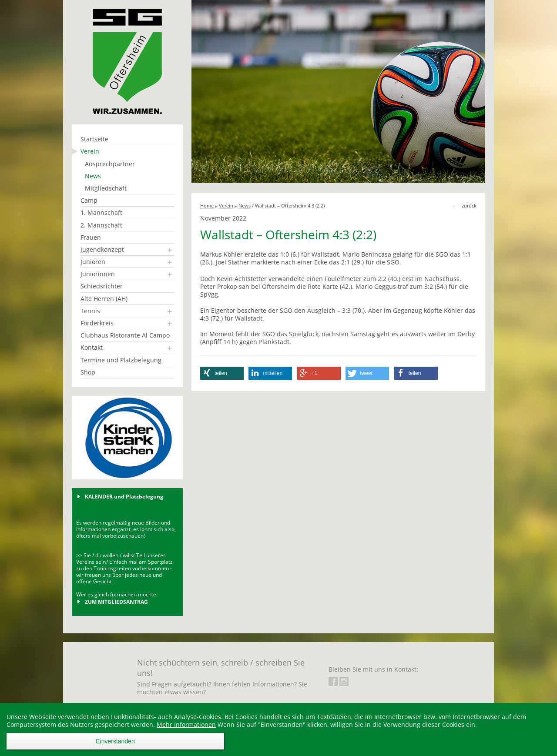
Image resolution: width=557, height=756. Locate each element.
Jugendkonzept (102, 249)
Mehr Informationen (186, 724)
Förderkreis (97, 323)
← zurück (464, 206)
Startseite (94, 139)
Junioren (93, 262)
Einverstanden (115, 741)
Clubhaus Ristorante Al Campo (125, 335)
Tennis (90, 311)
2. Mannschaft (101, 225)
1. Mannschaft (101, 212)
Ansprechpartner (110, 164)
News (93, 176)
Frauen (91, 237)
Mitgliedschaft (106, 188)
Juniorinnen (98, 274)
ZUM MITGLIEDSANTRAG (116, 602)
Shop (88, 372)
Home (207, 206)
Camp (89, 200)
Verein (90, 151)
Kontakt (92, 347)
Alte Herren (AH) (104, 299)
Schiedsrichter (102, 286)
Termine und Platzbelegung (121, 360)
